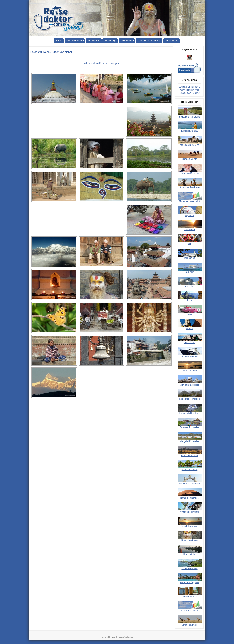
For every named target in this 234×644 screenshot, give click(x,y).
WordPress (117, 637)
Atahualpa (129, 637)
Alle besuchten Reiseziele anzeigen (101, 63)
